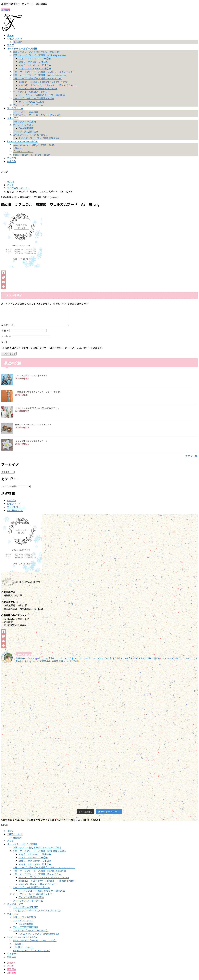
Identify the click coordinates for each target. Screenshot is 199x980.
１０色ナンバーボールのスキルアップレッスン (37, 115)
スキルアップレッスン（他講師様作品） (39, 138)
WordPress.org (15, 514)
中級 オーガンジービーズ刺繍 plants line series (39, 75)
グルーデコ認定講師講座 (25, 131)
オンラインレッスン (23, 125)
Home (10, 834)
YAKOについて (15, 838)
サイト (5, 345)
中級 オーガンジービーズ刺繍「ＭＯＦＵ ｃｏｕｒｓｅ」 (44, 72)
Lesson (11, 966)
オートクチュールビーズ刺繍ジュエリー (34, 98)
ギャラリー (13, 957)
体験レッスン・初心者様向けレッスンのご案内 (37, 52)
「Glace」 (18, 148)
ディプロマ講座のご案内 (31, 102)
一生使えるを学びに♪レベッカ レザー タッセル (38, 395)
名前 (5, 334)
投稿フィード (14, 507)
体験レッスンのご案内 (24, 121)
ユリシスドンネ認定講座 (25, 112)
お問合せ (6, 10)
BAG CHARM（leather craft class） (35, 145)
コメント (7, 328)
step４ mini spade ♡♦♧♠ (35, 68)
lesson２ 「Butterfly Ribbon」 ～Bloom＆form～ (47, 85)
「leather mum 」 (23, 151)
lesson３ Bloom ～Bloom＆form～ (38, 88)
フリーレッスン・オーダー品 (28, 105)
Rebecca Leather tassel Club (22, 940)
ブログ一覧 (191, 459)
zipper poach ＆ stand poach (31, 155)
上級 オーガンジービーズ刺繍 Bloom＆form (37, 78)
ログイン (12, 504)
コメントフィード (16, 510)
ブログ (10, 844)
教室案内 (12, 973)
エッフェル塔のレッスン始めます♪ (31, 379)
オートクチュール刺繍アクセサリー (31, 92)
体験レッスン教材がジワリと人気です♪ (33, 428)
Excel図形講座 (26, 128)
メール (6, 340)
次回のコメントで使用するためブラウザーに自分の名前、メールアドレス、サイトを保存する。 (54, 351)
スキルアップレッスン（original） (31, 135)
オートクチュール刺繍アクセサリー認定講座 (42, 95)
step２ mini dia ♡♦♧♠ (33, 62)
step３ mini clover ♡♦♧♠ (35, 65)
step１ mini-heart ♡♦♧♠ (35, 58)
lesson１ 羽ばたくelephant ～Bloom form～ (44, 82)
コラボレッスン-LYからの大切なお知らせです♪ (37, 412)
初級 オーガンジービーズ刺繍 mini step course (39, 55)
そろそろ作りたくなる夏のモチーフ (31, 444)
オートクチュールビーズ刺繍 (22, 848)
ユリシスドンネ (15, 907)
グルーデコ (13, 917)
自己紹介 (17, 42)
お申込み (12, 960)
